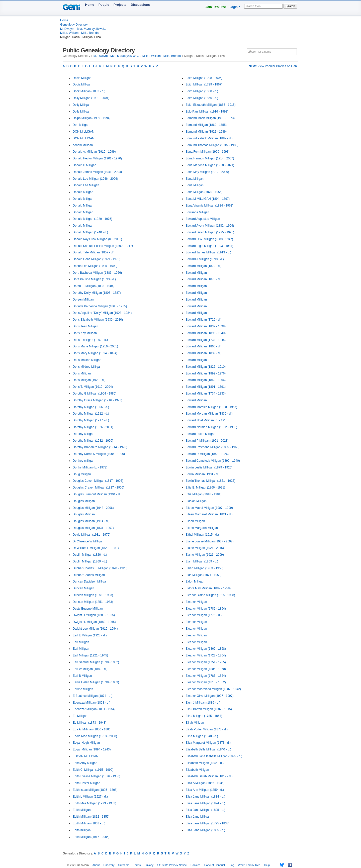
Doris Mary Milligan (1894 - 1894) (95, 353)
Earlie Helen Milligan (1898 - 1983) (96, 682)
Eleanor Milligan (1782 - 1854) (206, 609)
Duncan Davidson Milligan (90, 582)
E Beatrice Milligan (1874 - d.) (93, 696)
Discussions (140, 5)
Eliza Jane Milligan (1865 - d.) (205, 830)
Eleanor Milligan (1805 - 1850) (206, 669)
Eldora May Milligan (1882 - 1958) (208, 588)
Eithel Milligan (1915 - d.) (202, 535)
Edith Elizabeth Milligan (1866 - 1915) (210, 105)
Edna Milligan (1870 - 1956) (204, 192)
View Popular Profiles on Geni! (274, 66)
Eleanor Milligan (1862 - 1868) (206, 649)
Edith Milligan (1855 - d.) (202, 98)
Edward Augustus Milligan (203, 219)
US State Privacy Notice (172, 865)
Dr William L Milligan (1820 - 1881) (96, 548)
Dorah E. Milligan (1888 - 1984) (94, 286)
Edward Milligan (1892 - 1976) (206, 373)
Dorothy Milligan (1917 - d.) (91, 420)
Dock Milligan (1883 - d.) (89, 91)
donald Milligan (83, 145)
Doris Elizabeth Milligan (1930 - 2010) (98, 320)
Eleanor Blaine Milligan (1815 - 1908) (210, 595)
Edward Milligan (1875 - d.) (203, 279)
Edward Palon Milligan (200, 434)
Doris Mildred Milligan (87, 367)
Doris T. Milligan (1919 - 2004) (93, 387)
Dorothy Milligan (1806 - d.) (91, 407)
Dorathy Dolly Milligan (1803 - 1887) (97, 293)
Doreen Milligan (83, 300)
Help (267, 865)
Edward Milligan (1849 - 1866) (206, 380)
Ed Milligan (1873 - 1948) (89, 723)
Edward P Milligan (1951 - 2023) (207, 441)
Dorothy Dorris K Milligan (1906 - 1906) (99, 454)
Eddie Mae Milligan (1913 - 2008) (95, 736)
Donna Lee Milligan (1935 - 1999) (95, 266)
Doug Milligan (82, 474)
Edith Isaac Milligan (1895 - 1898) (95, 790)
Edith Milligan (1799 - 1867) (204, 84)
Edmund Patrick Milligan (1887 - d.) (209, 138)
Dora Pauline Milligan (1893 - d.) (94, 279)
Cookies (196, 865)
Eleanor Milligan (196, 602)
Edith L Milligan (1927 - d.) (90, 797)
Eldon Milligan (195, 582)
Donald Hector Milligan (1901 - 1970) (97, 158)
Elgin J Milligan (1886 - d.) (203, 703)
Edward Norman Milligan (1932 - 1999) (211, 427)
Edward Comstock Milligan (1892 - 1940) (213, 461)
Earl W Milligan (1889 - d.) (90, 669)
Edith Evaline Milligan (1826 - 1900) (96, 776)
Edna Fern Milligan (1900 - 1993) (207, 152)
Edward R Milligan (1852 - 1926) (207, 454)
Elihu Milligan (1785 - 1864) (204, 716)
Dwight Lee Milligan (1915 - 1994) (95, 629)
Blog (231, 865)
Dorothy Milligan (83, 434)
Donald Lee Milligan (86, 185)
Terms (137, 865)
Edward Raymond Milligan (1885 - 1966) (212, 447)
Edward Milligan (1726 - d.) (203, 320)
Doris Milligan (82, 373)
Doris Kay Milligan (85, 333)
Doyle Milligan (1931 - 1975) (92, 535)
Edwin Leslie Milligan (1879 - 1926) (209, 467)
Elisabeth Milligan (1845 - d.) (205, 763)
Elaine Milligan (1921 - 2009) (205, 555)
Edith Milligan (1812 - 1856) (91, 817)
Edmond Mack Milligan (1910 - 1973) (210, 118)
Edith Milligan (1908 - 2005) (204, 78)
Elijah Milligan (195, 723)
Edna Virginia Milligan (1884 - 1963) (209, 206)
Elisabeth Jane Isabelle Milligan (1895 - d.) (214, 756)
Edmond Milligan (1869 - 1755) (206, 125)
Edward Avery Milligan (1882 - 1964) (210, 226)
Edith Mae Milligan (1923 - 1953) (94, 803)
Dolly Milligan (82, 105)
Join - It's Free (216, 7)
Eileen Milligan (195, 521)
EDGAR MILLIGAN (85, 756)
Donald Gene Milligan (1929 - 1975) (97, 259)
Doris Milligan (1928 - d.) (89, 380)
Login (234, 7)
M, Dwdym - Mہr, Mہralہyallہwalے (83, 29)
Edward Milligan (196, 273)
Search (290, 6)
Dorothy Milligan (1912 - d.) (91, 414)
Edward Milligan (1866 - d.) (203, 346)
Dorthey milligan (83, 461)
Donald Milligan (83, 192)
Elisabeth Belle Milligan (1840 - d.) (208, 749)
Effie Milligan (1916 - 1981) (203, 494)
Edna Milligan (195, 179)
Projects (120, 5)
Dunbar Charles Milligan (89, 575)
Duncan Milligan (83, 588)
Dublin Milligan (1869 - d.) (90, 561)
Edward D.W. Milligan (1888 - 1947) (209, 239)
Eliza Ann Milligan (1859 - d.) (205, 790)
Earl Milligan (81, 642)
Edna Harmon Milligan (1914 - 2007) (210, 158)
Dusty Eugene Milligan (88, 609)
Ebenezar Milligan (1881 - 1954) (94, 709)
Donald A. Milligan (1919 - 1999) (94, 152)
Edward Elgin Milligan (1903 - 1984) (209, 246)
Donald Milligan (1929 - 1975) (92, 219)
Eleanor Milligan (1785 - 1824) (206, 676)
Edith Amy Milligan (85, 763)
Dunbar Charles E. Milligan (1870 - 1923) (100, 568)
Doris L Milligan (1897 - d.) (90, 340)
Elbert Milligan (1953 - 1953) (204, 568)
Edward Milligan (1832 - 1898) (206, 326)
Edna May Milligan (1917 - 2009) (207, 172)
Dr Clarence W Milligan (88, 541)
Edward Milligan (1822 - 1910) (206, 367)
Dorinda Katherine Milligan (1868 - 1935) (100, 306)
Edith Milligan (82, 810)
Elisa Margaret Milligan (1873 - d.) (208, 743)
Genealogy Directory (74, 25)
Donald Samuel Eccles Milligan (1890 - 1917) (103, 246)
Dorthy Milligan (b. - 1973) (90, 467)
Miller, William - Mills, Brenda (79, 33)
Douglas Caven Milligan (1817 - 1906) (98, 481)
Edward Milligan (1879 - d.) (203, 266)
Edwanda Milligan (197, 212)
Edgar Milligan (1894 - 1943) (92, 749)
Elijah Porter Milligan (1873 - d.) (207, 729)
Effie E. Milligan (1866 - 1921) (205, 488)
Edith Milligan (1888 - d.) (202, 91)
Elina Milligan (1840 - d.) (202, 736)
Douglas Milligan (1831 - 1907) (93, 528)
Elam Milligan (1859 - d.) (202, 561)
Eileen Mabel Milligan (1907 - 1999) (209, 508)
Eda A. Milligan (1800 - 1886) (92, 729)
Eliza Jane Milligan (198, 817)
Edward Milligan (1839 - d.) (203, 353)
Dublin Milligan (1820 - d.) (90, 555)
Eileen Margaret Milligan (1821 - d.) (209, 514)
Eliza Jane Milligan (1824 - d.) (205, 803)
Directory (109, 865)
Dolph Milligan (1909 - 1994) (92, 118)
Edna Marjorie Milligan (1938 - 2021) (210, 165)
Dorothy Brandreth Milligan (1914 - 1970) (100, 447)
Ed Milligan (80, 716)
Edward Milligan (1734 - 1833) (206, 394)
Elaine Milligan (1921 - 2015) (205, 548)
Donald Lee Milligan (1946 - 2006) (95, 179)
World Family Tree (249, 865)
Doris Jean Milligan (85, 326)
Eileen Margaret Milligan (202, 528)
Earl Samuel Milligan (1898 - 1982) (96, 662)
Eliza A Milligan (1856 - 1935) (205, 783)
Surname (124, 865)
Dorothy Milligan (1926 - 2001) (93, 427)
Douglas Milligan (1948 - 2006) (93, 508)
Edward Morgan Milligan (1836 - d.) (209, 414)
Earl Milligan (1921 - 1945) (90, 655)
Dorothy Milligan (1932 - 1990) (93, 441)
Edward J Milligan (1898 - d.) (205, 259)
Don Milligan (81, 125)
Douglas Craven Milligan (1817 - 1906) (98, 488)
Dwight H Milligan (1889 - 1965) (94, 615)
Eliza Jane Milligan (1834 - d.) (205, 797)
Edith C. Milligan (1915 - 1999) (93, 770)
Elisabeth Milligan (197, 770)
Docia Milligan (82, 78)
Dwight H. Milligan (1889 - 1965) (94, 622)
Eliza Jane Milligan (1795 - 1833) (207, 823)
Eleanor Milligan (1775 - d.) (204, 615)
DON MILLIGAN (83, 132)
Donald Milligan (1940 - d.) (90, 232)
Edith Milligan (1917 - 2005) (91, 837)
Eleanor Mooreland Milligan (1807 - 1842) (213, 689)
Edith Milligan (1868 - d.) (89, 823)
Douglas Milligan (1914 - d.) (91, 521)
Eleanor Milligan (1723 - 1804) (206, 655)
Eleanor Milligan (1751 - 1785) (206, 662)
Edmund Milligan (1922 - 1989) (206, 132)
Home (89, 5)
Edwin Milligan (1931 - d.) (202, 474)
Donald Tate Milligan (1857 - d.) (94, 252)
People (104, 5)
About (96, 865)
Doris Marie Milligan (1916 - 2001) (95, 346)
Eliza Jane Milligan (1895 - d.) (205, 810)
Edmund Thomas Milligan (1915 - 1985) (212, 145)
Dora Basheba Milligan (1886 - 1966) (97, 273)
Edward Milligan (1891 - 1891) (206, 387)
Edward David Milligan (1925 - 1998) (210, 232)
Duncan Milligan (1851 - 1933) (93, 595)
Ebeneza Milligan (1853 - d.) (92, 703)
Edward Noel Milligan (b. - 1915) (207, 420)
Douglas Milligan (84, 501)
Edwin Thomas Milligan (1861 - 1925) (210, 481)
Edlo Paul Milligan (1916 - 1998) (207, 112)
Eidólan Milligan (196, 501)
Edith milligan (82, 830)
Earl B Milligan (82, 676)
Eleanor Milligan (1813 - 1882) (206, 682)
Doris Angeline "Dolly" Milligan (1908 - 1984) (102, 313)
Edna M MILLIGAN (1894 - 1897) (208, 199)
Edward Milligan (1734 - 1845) (206, 340)
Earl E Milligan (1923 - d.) (90, 635)
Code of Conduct (215, 865)
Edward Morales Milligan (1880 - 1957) (211, 407)
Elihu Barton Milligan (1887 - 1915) (209, 709)
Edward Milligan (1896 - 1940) (206, 333)
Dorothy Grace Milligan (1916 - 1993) (97, 400)
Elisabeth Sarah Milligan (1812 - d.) (209, 776)
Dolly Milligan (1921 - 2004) (91, 98)
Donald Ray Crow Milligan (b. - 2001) (97, 239)
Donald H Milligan (84, 165)
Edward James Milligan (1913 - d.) (208, 252)
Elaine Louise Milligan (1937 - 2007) (209, 541)
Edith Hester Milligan (86, 783)
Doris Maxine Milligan (87, 360)
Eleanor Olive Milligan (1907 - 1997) (209, 696)
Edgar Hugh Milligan (86, 743)
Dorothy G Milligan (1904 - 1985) (95, 394)
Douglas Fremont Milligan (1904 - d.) (97, 494)
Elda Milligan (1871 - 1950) (203, 575)
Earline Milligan (83, 689)
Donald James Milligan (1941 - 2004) (97, 172)
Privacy (149, 865)
